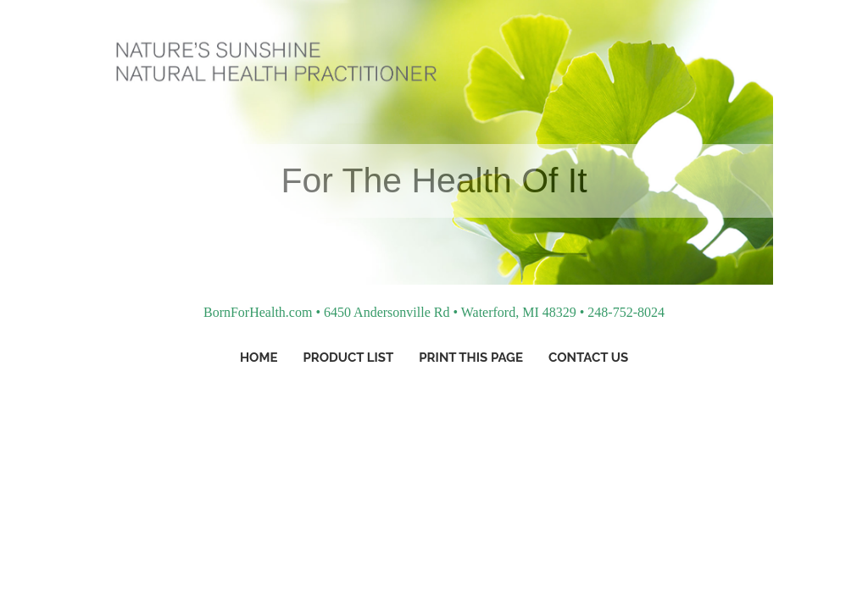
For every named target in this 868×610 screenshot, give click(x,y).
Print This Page (471, 358)
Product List (348, 358)
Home (259, 358)
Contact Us (588, 358)
